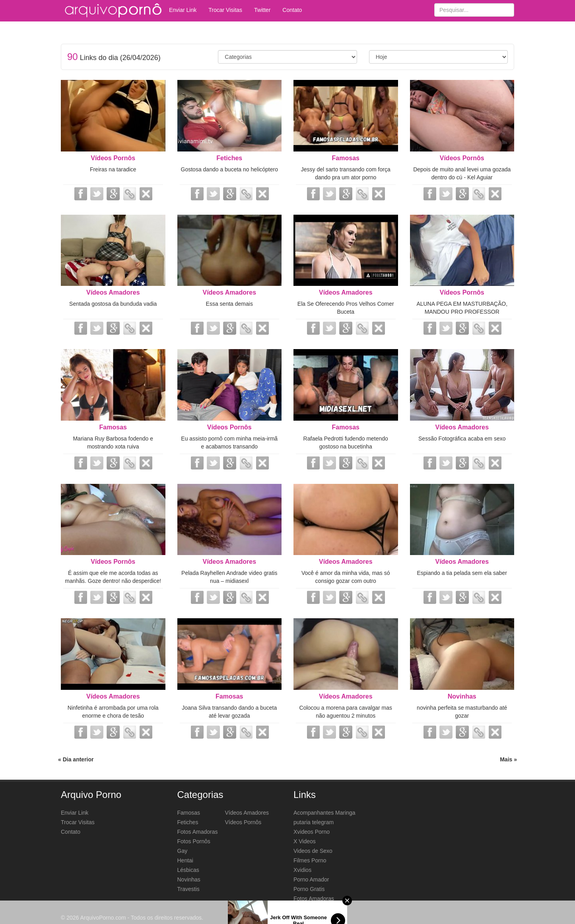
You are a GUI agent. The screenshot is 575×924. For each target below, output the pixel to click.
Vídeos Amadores (113, 292)
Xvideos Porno (312, 832)
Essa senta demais (229, 304)
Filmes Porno (310, 860)
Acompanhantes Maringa (324, 813)
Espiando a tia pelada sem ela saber (462, 573)
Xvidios (302, 870)
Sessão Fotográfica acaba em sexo (462, 439)
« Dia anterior (76, 759)
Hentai (185, 860)
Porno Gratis (309, 889)
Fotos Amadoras (198, 832)
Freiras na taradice (113, 169)
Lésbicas (188, 870)
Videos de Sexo (313, 851)
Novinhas (462, 696)
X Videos (305, 841)
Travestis (188, 889)
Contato (292, 10)
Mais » (508, 759)
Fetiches (229, 158)
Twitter (262, 10)
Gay (183, 851)
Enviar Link (183, 10)
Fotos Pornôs (194, 841)
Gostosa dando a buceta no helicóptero (229, 169)
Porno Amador (311, 879)
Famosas (346, 158)
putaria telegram (314, 822)
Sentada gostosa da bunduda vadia (113, 304)
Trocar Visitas (225, 10)
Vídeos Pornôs (113, 158)
